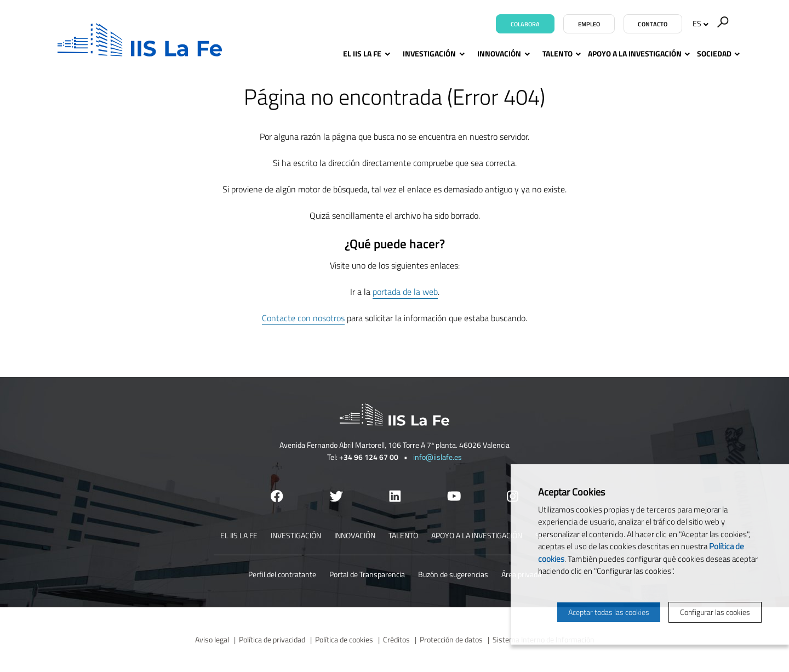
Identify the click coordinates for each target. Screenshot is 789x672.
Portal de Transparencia (367, 574)
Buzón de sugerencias (453, 574)
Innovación (502, 53)
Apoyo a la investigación (635, 53)
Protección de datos (451, 639)
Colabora (525, 24)
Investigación (432, 53)
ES (701, 23)
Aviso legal (212, 639)
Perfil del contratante (282, 574)
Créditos (396, 639)
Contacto (653, 24)
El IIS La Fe (365, 53)
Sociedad (714, 53)
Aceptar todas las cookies (609, 612)
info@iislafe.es (438, 457)
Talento (558, 53)
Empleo (589, 24)
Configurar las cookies (715, 612)
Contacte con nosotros (303, 318)
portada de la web (405, 292)
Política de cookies (344, 639)
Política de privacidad (272, 639)
